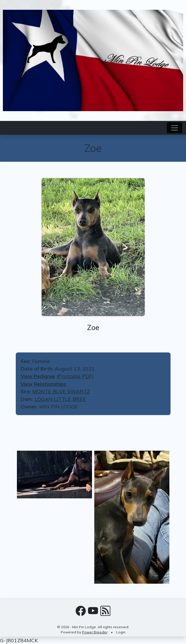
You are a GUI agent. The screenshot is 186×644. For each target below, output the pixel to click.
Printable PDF (75, 376)
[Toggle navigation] (175, 128)
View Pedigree (38, 376)
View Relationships (43, 384)
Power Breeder (95, 632)
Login (121, 632)
